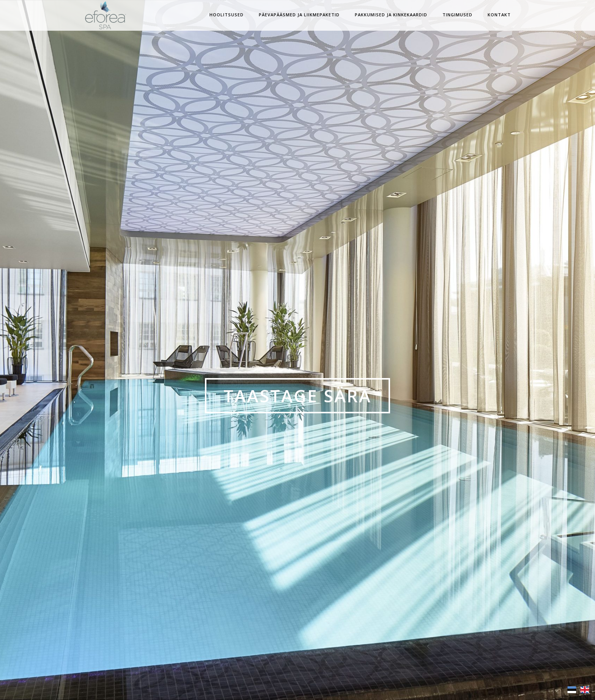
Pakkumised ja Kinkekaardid (391, 15)
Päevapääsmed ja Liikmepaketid (299, 15)
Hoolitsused (227, 15)
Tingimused (457, 15)
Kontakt (499, 15)
